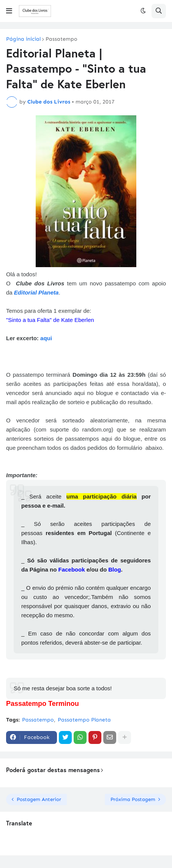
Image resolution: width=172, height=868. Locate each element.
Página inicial (23, 39)
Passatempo (62, 39)
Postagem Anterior (39, 799)
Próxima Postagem (133, 799)
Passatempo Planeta (84, 720)
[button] (9, 11)
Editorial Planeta (36, 292)
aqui (46, 338)
